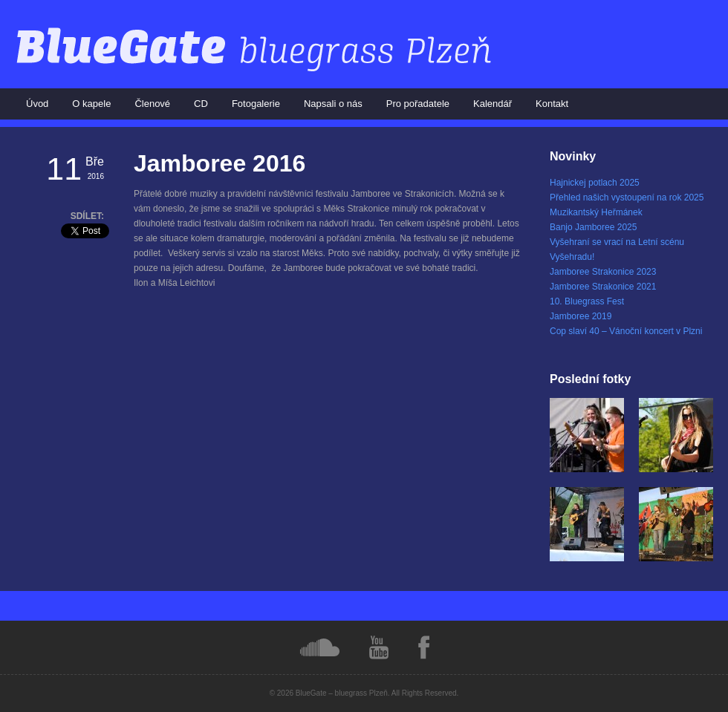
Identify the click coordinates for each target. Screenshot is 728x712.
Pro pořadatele (418, 104)
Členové (152, 104)
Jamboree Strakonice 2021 (603, 287)
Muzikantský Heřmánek (596, 212)
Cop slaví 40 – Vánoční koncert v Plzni (626, 331)
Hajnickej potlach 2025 (595, 183)
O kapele (91, 104)
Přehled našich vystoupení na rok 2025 (627, 197)
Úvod (37, 104)
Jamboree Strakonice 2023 (603, 272)
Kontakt (552, 104)
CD (201, 104)
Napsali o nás (333, 104)
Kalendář (493, 104)
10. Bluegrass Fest (587, 301)
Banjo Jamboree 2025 (593, 227)
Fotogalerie (256, 104)
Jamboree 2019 (581, 316)
